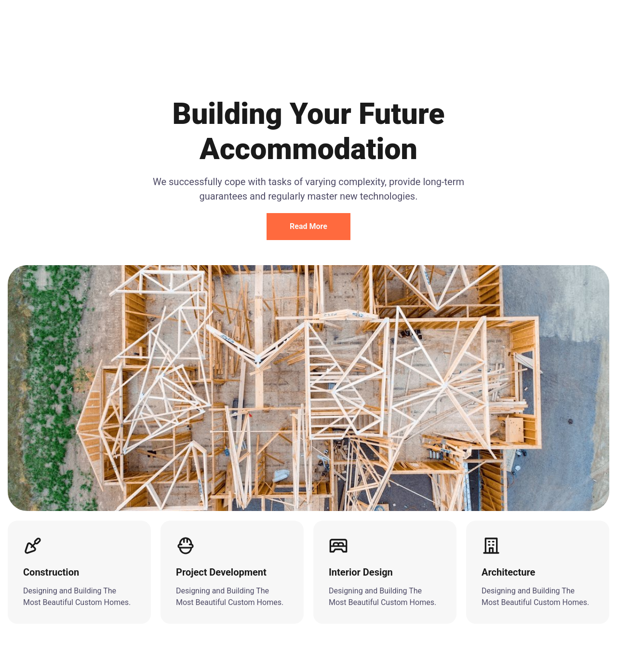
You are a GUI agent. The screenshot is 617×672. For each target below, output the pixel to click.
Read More (308, 226)
